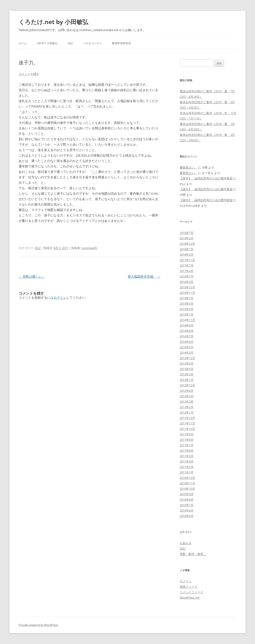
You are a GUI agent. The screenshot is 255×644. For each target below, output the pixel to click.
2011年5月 (187, 456)
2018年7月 (187, 249)
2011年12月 (187, 418)
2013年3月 (187, 374)
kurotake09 (89, 248)
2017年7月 (187, 265)
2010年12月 (187, 478)
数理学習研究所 (122, 43)
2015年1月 (187, 314)
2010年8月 (187, 500)
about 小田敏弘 (47, 43)
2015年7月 (187, 298)
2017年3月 (187, 271)
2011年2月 (187, 467)
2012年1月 (187, 412)
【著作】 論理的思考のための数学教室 (206, 178)
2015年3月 (187, 309)
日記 (70, 43)
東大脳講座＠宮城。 (144, 276)
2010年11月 (187, 483)
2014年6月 (187, 342)
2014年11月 (187, 320)
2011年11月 (187, 423)
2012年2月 (187, 407)
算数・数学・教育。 (193, 554)
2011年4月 (187, 461)
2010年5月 (187, 516)
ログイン (60, 298)
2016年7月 (187, 276)
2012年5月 (187, 396)
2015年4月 (187, 304)
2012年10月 (187, 385)
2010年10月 (187, 489)
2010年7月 (187, 505)
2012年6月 (187, 391)
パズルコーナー (93, 43)
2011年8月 (187, 440)
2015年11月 (187, 293)
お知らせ (186, 543)
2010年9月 (187, 494)
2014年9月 (187, 325)
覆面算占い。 (189, 167)
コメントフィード (191, 592)
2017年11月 (187, 260)
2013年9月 (187, 363)
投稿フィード (189, 587)
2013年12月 (187, 358)
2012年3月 (187, 402)
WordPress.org (190, 597)
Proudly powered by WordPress (38, 625)
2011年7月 (187, 445)
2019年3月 (187, 238)
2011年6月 (187, 451)
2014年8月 (187, 331)
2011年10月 (187, 429)
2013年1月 (187, 380)
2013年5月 (187, 369)
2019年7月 (187, 233)
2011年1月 (187, 472)
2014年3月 (187, 353)
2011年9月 (187, 434)
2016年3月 (187, 282)
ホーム (23, 43)
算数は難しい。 (32, 276)
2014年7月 (187, 336)
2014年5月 (187, 347)
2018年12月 (187, 244)
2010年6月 (187, 510)
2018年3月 (187, 255)
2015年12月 (187, 287)
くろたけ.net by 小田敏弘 (53, 22)
